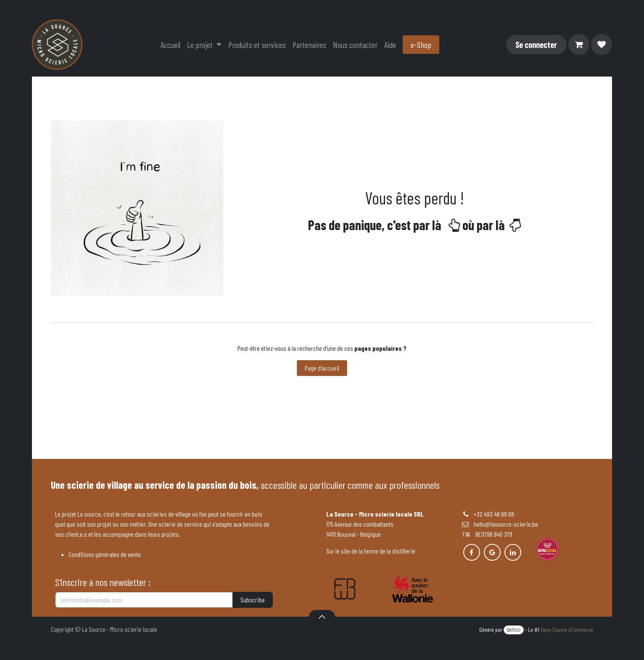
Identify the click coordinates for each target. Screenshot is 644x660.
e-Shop (421, 45)
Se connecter (536, 45)
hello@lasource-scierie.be (500, 524)
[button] (322, 617)
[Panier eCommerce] (579, 45)
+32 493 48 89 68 (494, 514)
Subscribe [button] (253, 600)
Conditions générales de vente (105, 554)
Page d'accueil (322, 368)
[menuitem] (170, 45)
